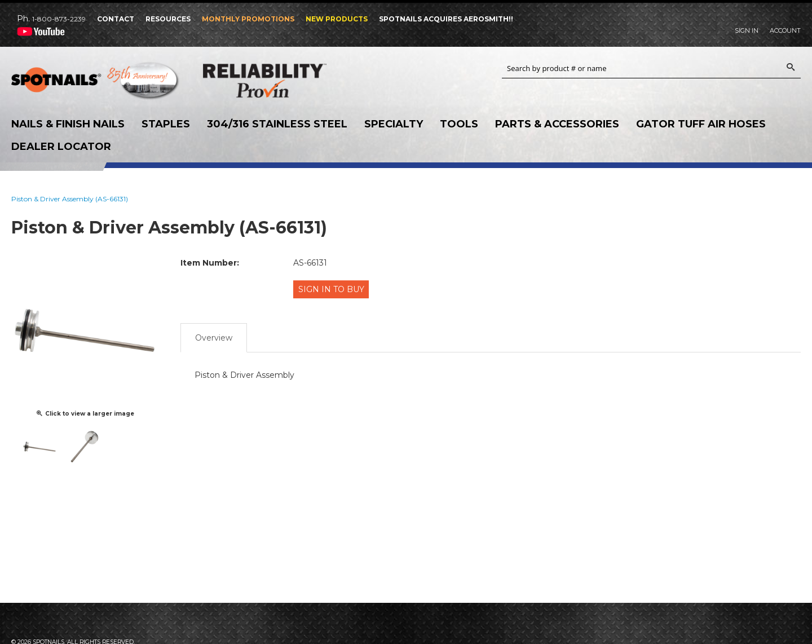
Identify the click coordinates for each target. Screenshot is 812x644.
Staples (166, 124)
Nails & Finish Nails (68, 124)
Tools (459, 124)
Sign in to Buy (333, 289)
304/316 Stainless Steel (277, 124)
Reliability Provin (288, 80)
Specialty (394, 124)
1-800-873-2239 (59, 19)
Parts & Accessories (557, 124)
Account (785, 30)
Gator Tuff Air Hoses (701, 124)
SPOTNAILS (96, 83)
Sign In (747, 30)
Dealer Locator (61, 147)
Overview (214, 334)
